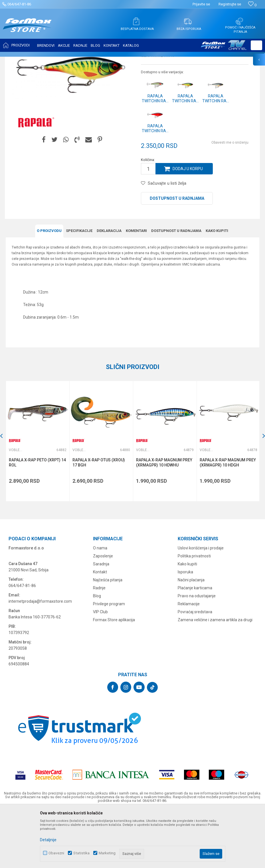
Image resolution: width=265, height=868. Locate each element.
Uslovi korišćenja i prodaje (201, 605)
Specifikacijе (79, 287)
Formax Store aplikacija (114, 677)
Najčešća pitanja (108, 637)
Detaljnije (48, 840)
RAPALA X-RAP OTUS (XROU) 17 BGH (99, 519)
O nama (100, 605)
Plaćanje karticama (195, 645)
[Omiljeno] (252, 5)
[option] (70, 129)
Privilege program (109, 661)
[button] (256, 45)
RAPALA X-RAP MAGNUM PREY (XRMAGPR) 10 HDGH (228, 519)
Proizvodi (38, 60)
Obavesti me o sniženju (230, 199)
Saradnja (101, 621)
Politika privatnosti (194, 613)
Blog (97, 653)
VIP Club (100, 669)
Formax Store (16, 60)
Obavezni (56, 853)
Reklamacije (189, 661)
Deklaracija (109, 287)
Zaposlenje (103, 613)
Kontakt (100, 629)
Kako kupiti (217, 287)
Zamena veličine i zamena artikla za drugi (215, 677)
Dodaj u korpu (188, 225)
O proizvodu (49, 287)
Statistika (81, 853)
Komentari (136, 287)
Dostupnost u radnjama (177, 255)
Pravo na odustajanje (197, 653)
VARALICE (58, 60)
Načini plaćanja (191, 637)
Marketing (107, 853)
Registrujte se (230, 4)
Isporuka (185, 629)
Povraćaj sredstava (195, 669)
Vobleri (75, 60)
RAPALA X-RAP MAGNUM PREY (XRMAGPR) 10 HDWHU (164, 519)
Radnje (99, 645)
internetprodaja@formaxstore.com (40, 658)
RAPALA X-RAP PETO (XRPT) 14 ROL (37, 519)
